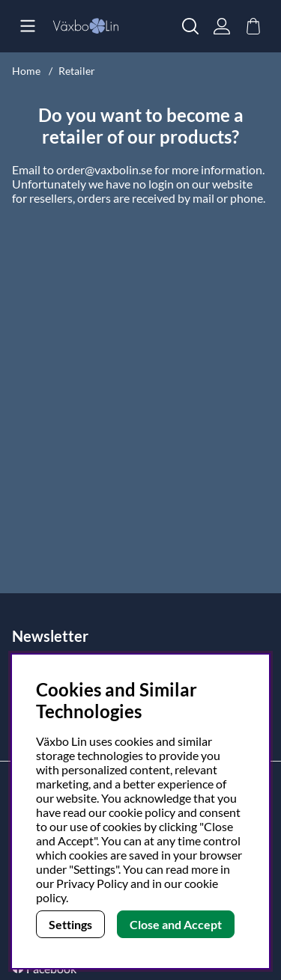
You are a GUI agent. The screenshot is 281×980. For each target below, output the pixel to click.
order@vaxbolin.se (104, 169)
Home (26, 71)
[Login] (222, 26)
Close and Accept (176, 924)
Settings (70, 924)
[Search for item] (190, 26)
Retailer (77, 71)
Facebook (51, 968)
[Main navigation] (28, 26)
